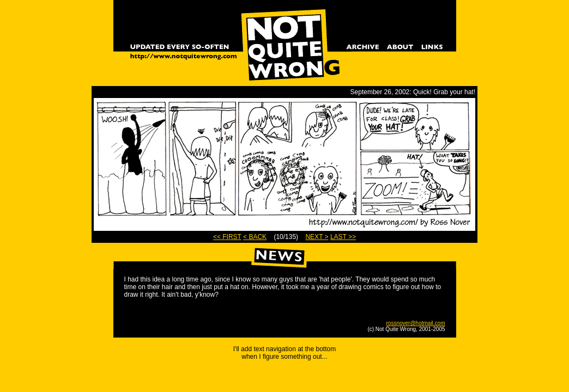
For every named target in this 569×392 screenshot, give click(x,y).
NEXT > (317, 237)
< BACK (255, 237)
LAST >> (343, 237)
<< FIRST (227, 237)
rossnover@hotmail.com (416, 323)
